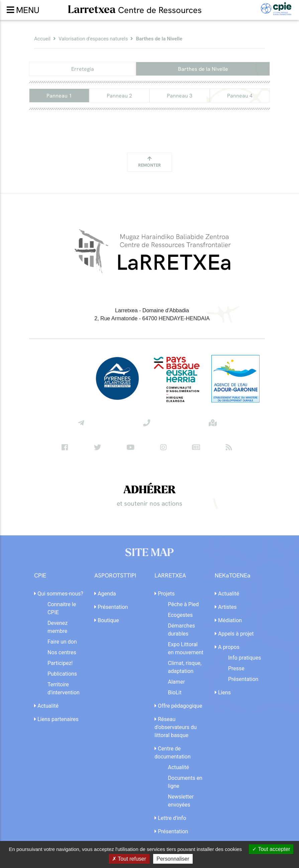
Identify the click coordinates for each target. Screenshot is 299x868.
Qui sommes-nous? (59, 594)
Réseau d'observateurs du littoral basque (176, 727)
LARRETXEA (170, 576)
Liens (223, 692)
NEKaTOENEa (233, 576)
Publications (62, 674)
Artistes (226, 607)
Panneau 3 (180, 96)
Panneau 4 (240, 96)
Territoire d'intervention (64, 688)
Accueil (42, 39)
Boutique (107, 620)
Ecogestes (180, 615)
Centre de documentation (173, 753)
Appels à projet (234, 634)
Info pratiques (244, 658)
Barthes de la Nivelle (203, 69)
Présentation (111, 607)
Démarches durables (181, 630)
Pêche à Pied (183, 604)
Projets (165, 594)
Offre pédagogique (178, 706)
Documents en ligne (185, 782)
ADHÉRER (149, 490)
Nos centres (62, 652)
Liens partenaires (56, 719)
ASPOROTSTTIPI (115, 576)
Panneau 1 (59, 96)
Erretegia (83, 69)
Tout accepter (271, 849)
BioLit (175, 692)
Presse (236, 668)
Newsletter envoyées (181, 801)
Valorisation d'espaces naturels (93, 39)
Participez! (60, 663)
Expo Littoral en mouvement (186, 648)
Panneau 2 (119, 96)
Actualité (46, 706)
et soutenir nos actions (149, 503)
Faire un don (62, 642)
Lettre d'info (170, 818)
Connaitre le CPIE (62, 608)
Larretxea (135, 9)
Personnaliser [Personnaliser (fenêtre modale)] (173, 859)
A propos (227, 647)
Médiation (228, 620)
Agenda (105, 594)
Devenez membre (58, 627)
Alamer (176, 682)
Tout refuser (129, 859)
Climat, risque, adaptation (185, 667)
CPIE (40, 576)
